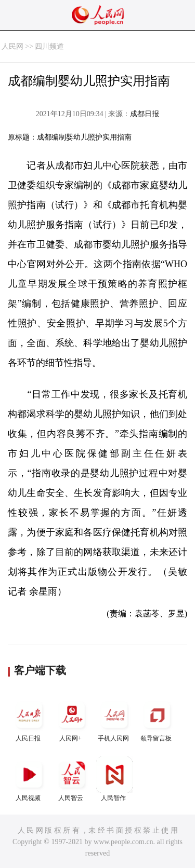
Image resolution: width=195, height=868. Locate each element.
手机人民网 (114, 719)
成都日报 (145, 114)
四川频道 (49, 46)
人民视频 (29, 779)
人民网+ (72, 719)
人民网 (12, 46)
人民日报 (29, 719)
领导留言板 (157, 719)
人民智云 (72, 779)
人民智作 (114, 779)
